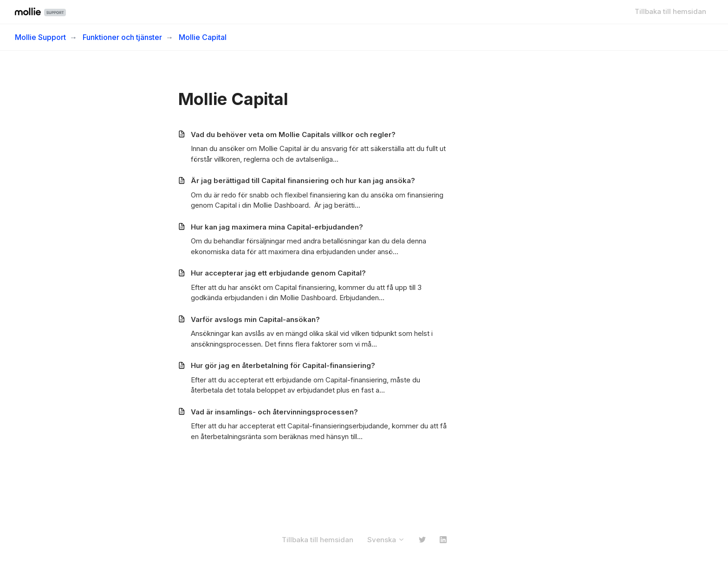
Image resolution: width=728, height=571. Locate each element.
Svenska (386, 540)
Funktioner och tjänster (122, 37)
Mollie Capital (203, 37)
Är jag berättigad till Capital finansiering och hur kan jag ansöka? (303, 180)
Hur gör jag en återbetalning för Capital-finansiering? (283, 365)
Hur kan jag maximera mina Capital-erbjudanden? (277, 227)
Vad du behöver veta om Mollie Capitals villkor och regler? (293, 135)
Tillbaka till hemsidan (670, 11)
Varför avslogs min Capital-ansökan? (255, 319)
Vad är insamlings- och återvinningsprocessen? (274, 412)
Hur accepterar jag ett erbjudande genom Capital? (278, 273)
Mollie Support (40, 37)
